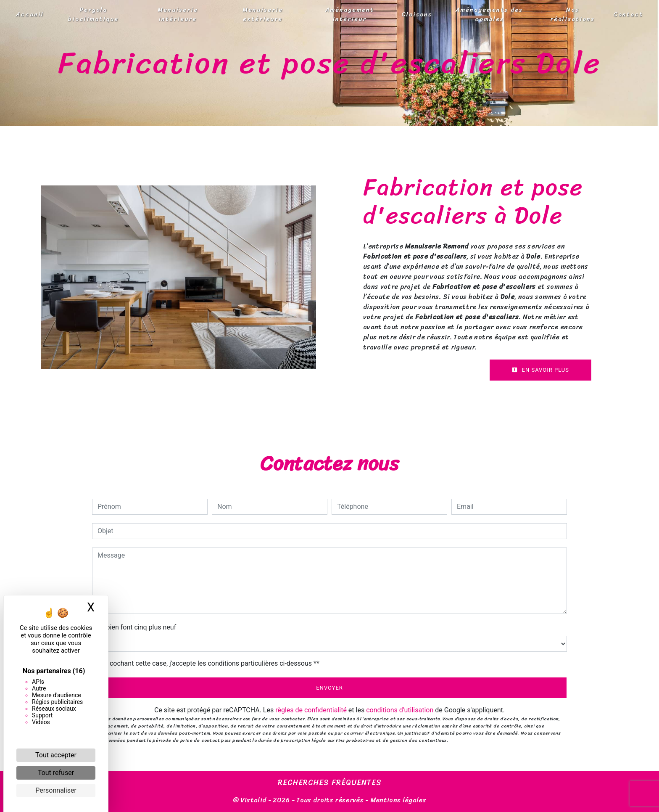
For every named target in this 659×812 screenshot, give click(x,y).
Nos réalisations (572, 14)
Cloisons (417, 14)
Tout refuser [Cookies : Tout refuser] (56, 773)
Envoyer (329, 688)
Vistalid (254, 800)
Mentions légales (397, 800)
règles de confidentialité (311, 710)
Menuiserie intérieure (178, 14)
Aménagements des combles (489, 14)
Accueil (30, 14)
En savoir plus (540, 370)
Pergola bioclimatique (93, 14)
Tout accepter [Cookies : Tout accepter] (56, 755)
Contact (628, 14)
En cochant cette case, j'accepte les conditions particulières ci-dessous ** (210, 663)
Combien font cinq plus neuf (134, 627)
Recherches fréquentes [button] (330, 783)
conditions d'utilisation (400, 710)
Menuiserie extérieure (263, 14)
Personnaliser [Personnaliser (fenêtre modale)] (56, 790)
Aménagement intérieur (350, 14)
